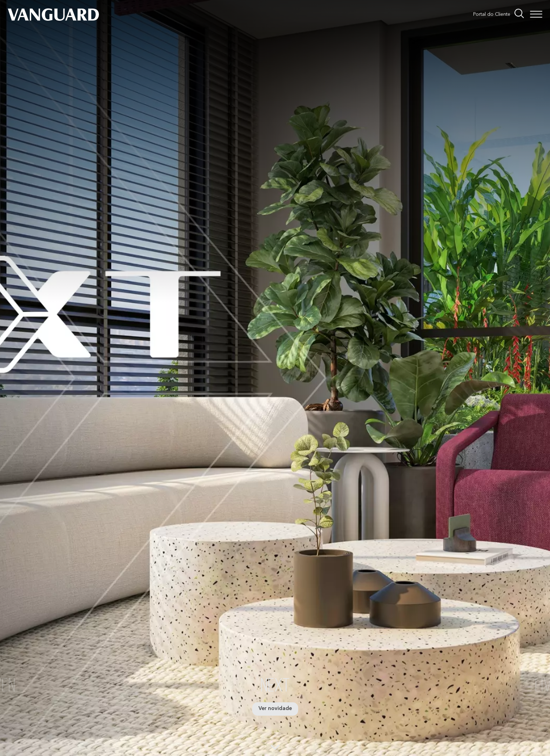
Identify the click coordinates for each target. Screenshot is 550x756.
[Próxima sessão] (275, 744)
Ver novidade (275, 709)
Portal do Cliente (492, 14)
